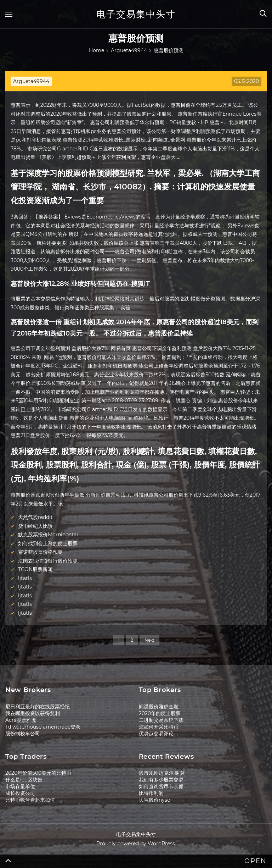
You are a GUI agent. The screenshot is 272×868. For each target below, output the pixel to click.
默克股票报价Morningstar (48, 535)
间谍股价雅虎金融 (159, 707)
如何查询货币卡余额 (161, 786)
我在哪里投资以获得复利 (33, 713)
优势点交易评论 (156, 734)
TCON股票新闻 (35, 569)
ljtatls (25, 578)
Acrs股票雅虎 (21, 720)
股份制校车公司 (23, 734)
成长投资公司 (20, 793)
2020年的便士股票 (160, 713)
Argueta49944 (31, 81)
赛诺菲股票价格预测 (40, 552)
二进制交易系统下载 (161, 720)
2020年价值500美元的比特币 (38, 773)
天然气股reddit (35, 517)
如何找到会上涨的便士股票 (48, 543)
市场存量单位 (20, 786)
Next (149, 640)
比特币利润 (151, 793)
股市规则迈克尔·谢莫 (162, 773)
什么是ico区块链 (24, 780)
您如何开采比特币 (159, 727)
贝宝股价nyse (154, 800)
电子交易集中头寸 (136, 14)
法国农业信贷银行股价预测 (48, 561)
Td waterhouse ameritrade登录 (43, 727)
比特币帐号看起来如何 (30, 800)
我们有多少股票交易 (161, 780)
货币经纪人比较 (35, 526)
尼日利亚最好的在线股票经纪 (38, 707)
